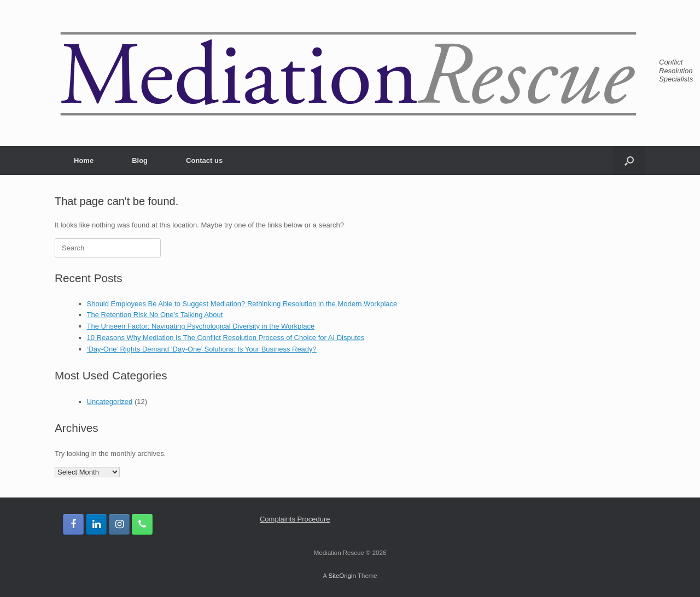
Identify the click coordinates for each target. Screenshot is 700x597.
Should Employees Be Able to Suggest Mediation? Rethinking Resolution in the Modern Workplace (242, 304)
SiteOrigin (342, 576)
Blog (140, 160)
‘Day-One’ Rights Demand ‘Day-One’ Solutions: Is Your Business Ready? (202, 349)
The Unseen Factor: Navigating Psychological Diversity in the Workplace (201, 326)
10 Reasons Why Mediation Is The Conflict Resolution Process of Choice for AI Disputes (226, 338)
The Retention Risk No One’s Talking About (155, 315)
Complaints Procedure (295, 519)
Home (84, 160)
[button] (629, 160)
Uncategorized (110, 402)
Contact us (204, 160)
